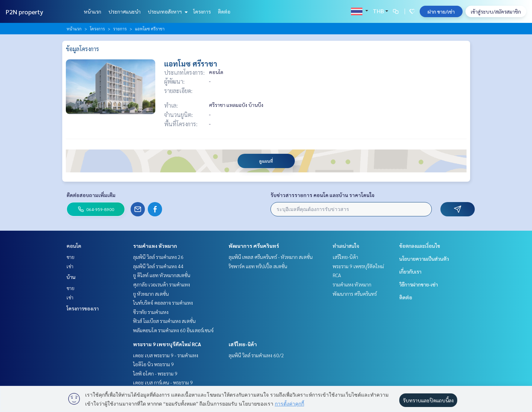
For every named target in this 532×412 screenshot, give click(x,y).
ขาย (70, 257)
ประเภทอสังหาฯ (167, 11)
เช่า (70, 266)
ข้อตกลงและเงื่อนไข (420, 246)
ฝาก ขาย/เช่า (441, 11)
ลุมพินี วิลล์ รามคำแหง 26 (158, 257)
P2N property (25, 12)
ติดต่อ (224, 11)
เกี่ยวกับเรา (410, 271)
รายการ (120, 29)
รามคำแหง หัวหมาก (155, 246)
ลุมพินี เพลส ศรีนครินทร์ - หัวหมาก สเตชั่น (271, 257)
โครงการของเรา (83, 308)
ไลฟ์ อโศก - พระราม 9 (155, 373)
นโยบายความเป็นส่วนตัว (424, 259)
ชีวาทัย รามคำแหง (151, 312)
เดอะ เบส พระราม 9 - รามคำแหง (166, 355)
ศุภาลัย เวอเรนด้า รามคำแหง (162, 284)
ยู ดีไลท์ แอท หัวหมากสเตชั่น (162, 275)
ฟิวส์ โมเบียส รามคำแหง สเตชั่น (164, 321)
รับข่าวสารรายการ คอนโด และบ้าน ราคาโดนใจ (323, 195)
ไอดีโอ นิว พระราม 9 (153, 364)
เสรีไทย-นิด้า (243, 344)
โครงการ (202, 11)
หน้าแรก (92, 11)
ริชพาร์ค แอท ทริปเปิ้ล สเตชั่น (258, 266)
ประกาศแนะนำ (125, 11)
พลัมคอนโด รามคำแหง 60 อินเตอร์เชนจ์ (173, 330)
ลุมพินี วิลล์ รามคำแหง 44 (158, 266)
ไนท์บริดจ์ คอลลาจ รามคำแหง (163, 303)
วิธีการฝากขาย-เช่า (419, 284)
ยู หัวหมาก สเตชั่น (151, 294)
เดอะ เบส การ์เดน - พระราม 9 (163, 382)
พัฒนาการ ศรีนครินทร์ (254, 246)
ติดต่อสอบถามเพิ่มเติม (91, 195)
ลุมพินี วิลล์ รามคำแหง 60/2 (256, 355)
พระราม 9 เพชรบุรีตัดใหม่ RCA (167, 344)
